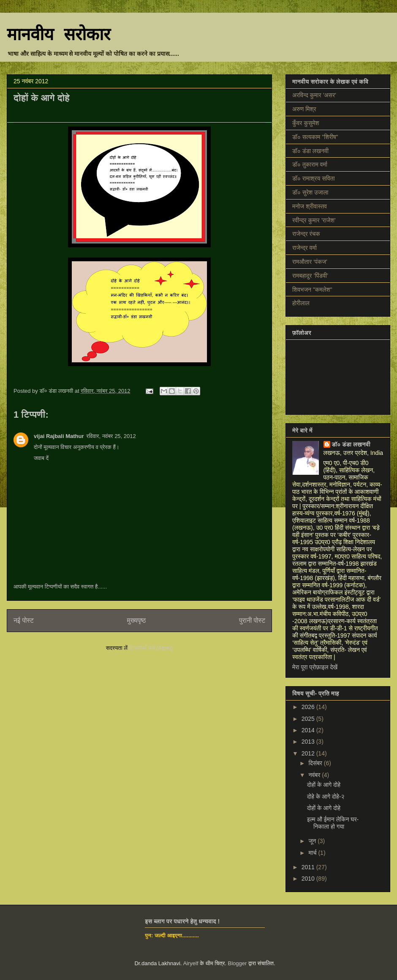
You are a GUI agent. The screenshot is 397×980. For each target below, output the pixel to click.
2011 (309, 867)
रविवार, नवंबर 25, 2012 (111, 436)
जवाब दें (41, 458)
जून (313, 841)
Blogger (238, 963)
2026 (309, 707)
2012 (309, 753)
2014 (309, 730)
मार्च (313, 853)
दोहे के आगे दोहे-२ (326, 797)
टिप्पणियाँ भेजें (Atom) (151, 648)
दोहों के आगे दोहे (324, 785)
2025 (309, 719)
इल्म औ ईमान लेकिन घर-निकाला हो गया (333, 823)
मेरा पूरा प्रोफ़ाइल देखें (315, 667)
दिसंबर (316, 763)
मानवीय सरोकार (58, 36)
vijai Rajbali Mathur (59, 436)
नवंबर (315, 775)
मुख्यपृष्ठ (137, 620)
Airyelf (190, 963)
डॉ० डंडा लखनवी (351, 444)
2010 (309, 879)
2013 (309, 742)
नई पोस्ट (24, 620)
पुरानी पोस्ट (252, 620)
